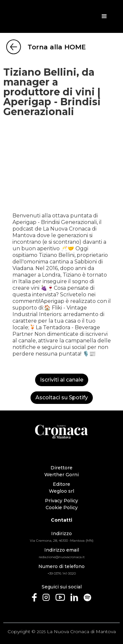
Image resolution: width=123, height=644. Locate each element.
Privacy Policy (61, 501)
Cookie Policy (62, 508)
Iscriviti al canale (62, 380)
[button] (104, 16)
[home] (35, 16)
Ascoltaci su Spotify (62, 397)
